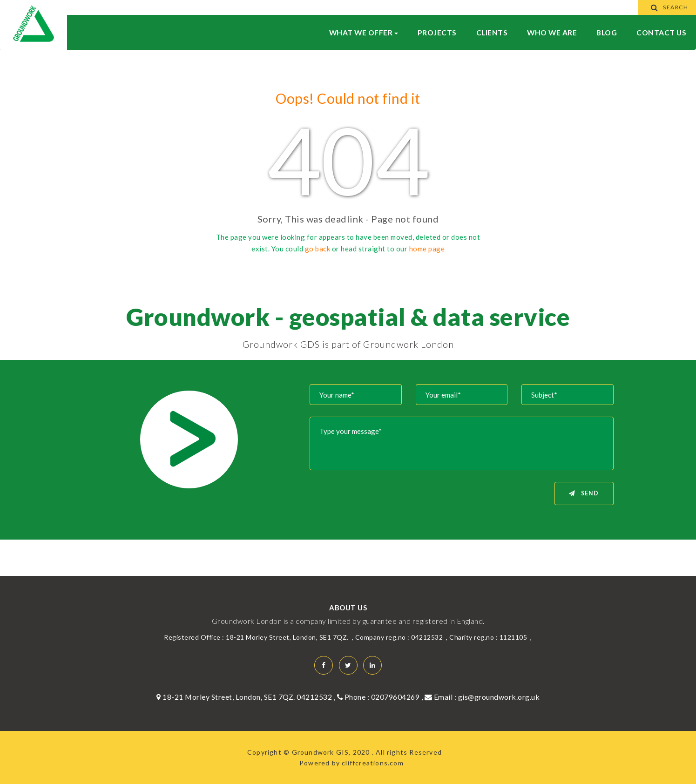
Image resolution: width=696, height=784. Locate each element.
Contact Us (661, 32)
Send (584, 493)
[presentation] (384, 500)
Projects (437, 32)
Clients (492, 32)
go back (318, 249)
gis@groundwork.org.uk (499, 697)
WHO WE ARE (552, 32)
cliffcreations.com (373, 763)
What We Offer (364, 32)
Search (667, 7)
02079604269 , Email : (415, 697)
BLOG (607, 32)
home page (427, 249)
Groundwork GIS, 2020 (332, 752)
